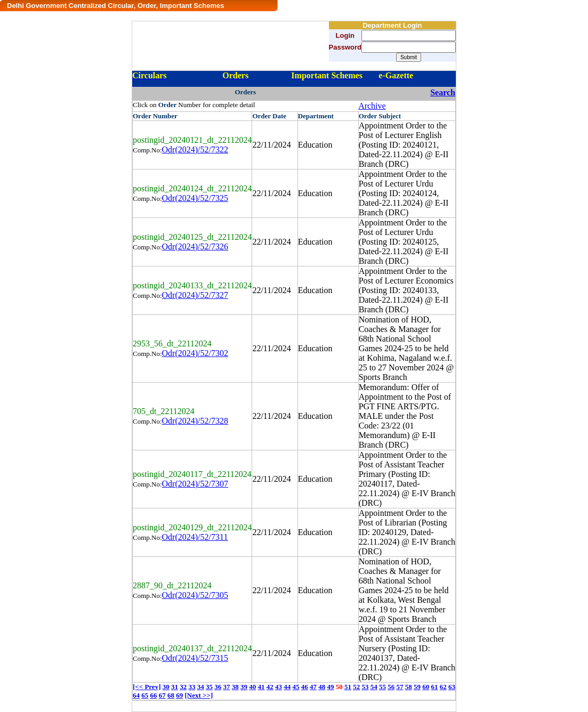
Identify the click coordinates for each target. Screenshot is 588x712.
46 (305, 687)
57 (400, 687)
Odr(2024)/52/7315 (195, 658)
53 (365, 687)
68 (171, 695)
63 (452, 687)
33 (192, 687)
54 (374, 687)
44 (287, 687)
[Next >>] (199, 695)
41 (261, 687)
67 (162, 695)
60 (426, 687)
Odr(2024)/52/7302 (195, 353)
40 (252, 687)
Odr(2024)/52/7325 (195, 198)
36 (218, 687)
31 (175, 687)
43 (279, 687)
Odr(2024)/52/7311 (195, 537)
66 (154, 695)
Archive (372, 106)
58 (409, 687)
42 (270, 687)
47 (313, 687)
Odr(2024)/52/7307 (195, 484)
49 (330, 687)
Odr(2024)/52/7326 (195, 246)
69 (179, 695)
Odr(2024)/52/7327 (195, 295)
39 (244, 687)
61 (434, 687)
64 (136, 695)
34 (201, 687)
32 (183, 687)
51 (348, 687)
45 (296, 687)
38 (235, 687)
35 (209, 687)
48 (322, 687)
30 (166, 687)
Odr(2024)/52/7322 (195, 149)
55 (382, 687)
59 (417, 687)
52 (356, 687)
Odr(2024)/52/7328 (195, 421)
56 (391, 687)
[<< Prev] (147, 687)
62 (443, 687)
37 (226, 687)
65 (145, 695)
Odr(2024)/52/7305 (195, 595)
